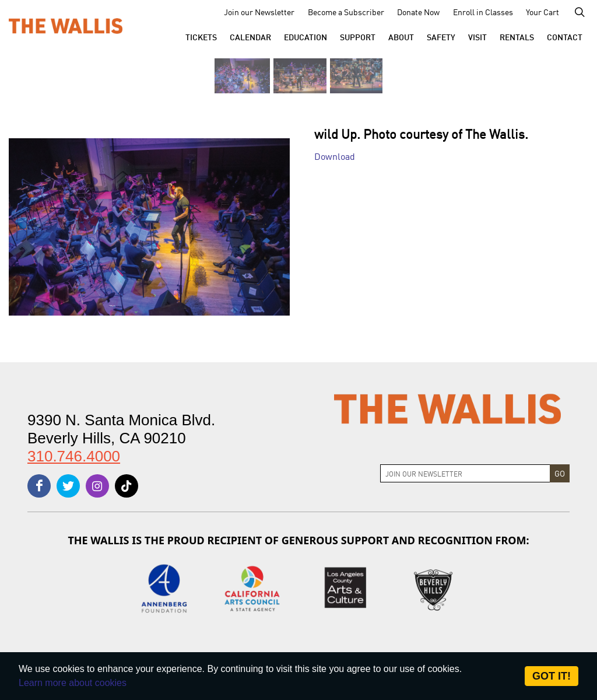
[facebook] (39, 486)
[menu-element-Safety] (441, 37)
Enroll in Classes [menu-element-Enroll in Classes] (483, 12)
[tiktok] (127, 486)
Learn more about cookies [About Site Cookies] (73, 683)
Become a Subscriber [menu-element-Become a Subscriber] (346, 12)
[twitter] (68, 486)
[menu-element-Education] (305, 37)
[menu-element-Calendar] (250, 37)
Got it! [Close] (552, 676)
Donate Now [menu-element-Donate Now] (418, 12)
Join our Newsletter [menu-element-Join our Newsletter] (259, 12)
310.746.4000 (74, 456)
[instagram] (97, 486)
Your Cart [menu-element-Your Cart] (542, 12)
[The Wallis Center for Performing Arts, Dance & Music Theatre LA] (66, 25)
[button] (201, 37)
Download (335, 156)
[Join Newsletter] (465, 473)
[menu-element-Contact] (565, 37)
